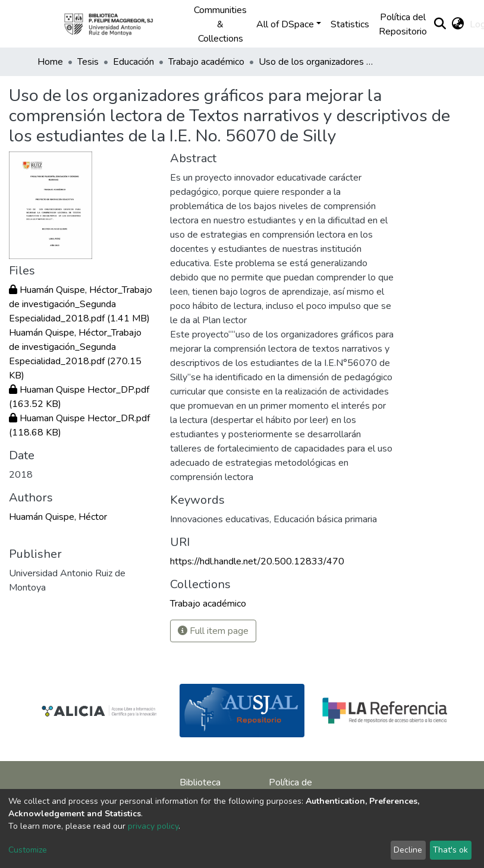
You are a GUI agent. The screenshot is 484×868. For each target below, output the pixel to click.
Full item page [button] (213, 631)
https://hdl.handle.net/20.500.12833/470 (257, 561)
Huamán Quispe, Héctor (58, 517)
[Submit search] (440, 24)
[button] (458, 24)
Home (50, 62)
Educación (133, 62)
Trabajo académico (206, 62)
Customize (28, 850)
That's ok (450, 850)
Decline (408, 850)
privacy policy (153, 826)
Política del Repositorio (403, 24)
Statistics (350, 24)
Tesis (88, 62)
